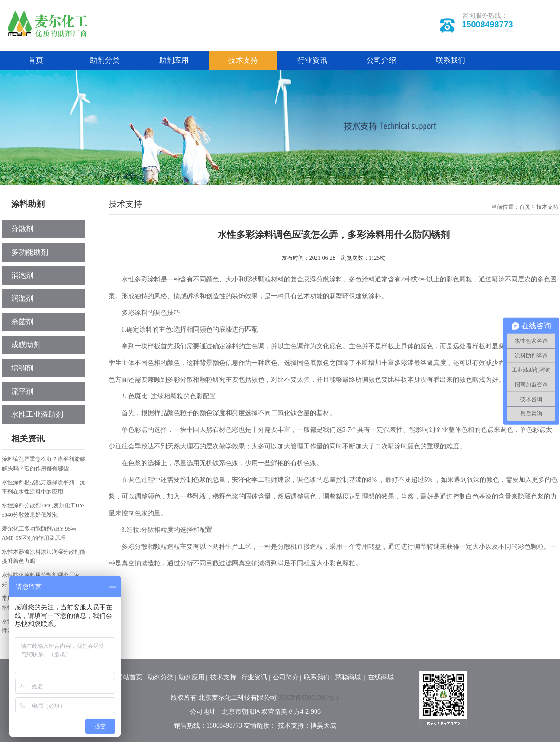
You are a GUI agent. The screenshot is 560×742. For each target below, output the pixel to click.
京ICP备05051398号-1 (309, 698)
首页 (36, 60)
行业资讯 (312, 60)
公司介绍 (381, 60)
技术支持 (243, 60)
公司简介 (286, 677)
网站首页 (129, 677)
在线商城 (381, 677)
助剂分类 (105, 60)
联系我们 (451, 60)
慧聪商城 (349, 677)
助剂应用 (174, 60)
